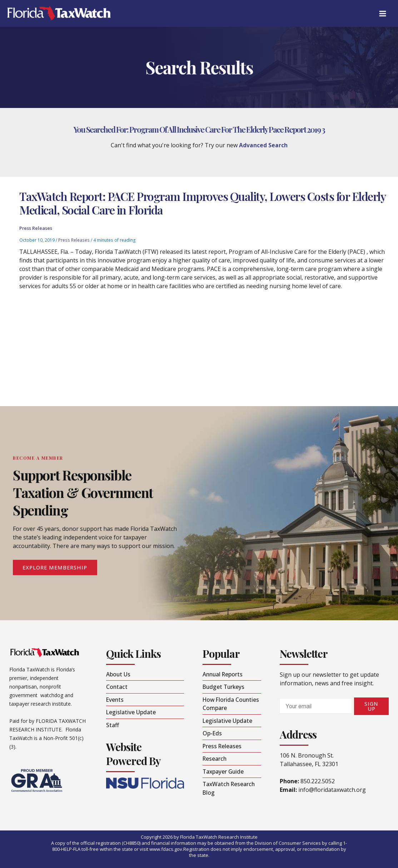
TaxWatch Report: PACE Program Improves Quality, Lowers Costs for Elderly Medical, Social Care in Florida (202, 205)
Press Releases (36, 231)
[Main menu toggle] (383, 14)
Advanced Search (263, 145)
